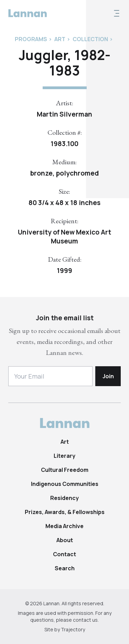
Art (65, 442)
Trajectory (73, 629)
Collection (90, 39)
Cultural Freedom (65, 470)
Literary (64, 456)
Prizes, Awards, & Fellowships (65, 512)
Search (65, 568)
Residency (64, 498)
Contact (64, 554)
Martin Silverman (64, 114)
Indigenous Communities (65, 484)
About (65, 540)
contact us (85, 620)
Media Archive (64, 526)
